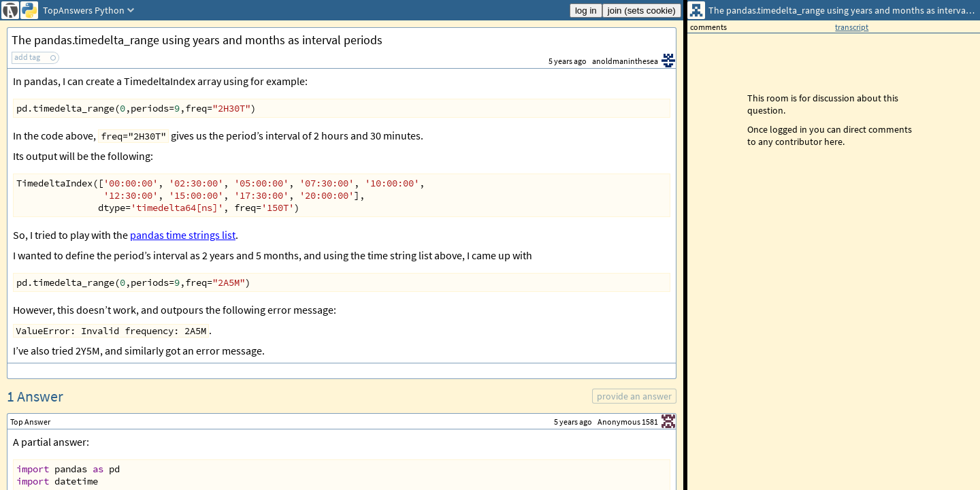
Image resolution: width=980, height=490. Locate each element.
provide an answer (634, 396)
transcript (852, 27)
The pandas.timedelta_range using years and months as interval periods (197, 40)
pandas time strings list (183, 235)
